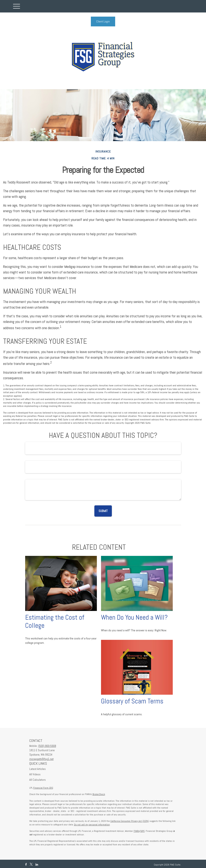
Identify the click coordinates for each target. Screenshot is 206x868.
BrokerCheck (99, 794)
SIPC (142, 831)
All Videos (35, 774)
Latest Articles (38, 769)
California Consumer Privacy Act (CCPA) (130, 821)
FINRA (137, 831)
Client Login (103, 21)
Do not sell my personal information (92, 825)
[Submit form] (103, 511)
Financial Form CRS (43, 788)
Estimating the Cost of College (55, 621)
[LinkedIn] (37, 865)
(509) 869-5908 (47, 746)
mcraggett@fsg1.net (41, 759)
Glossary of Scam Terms (132, 701)
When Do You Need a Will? (134, 617)
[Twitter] (31, 865)
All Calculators (38, 780)
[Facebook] (26, 865)
